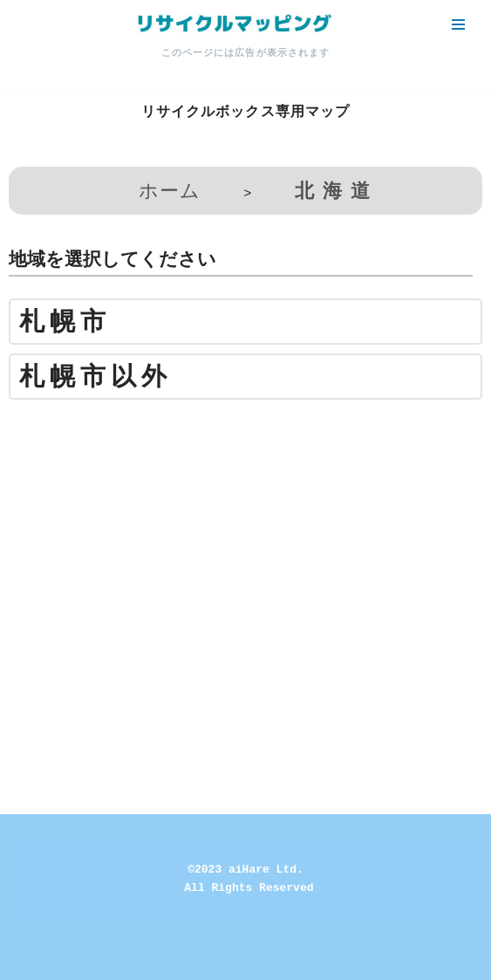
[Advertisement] (245, 535)
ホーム (170, 191)
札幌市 (65, 322)
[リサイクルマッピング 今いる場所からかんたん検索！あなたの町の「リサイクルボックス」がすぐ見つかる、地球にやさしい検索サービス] (233, 24)
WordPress (303, 962)
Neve (171, 962)
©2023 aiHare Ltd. (245, 870)
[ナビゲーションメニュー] (458, 24)
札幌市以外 (95, 377)
